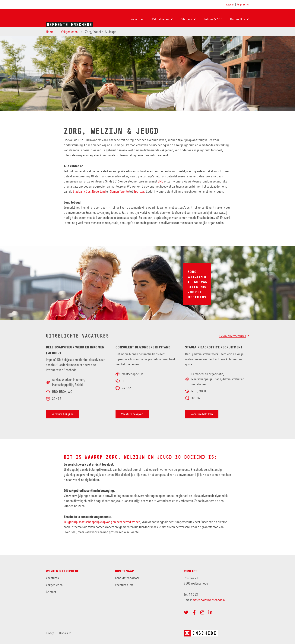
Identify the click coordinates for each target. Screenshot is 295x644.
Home (50, 32)
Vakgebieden (162, 19)
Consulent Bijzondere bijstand (143, 347)
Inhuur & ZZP (213, 19)
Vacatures (137, 19)
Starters (189, 19)
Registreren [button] (243, 4)
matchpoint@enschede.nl (209, 600)
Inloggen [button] (230, 4)
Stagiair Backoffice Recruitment (214, 347)
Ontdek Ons (239, 19)
